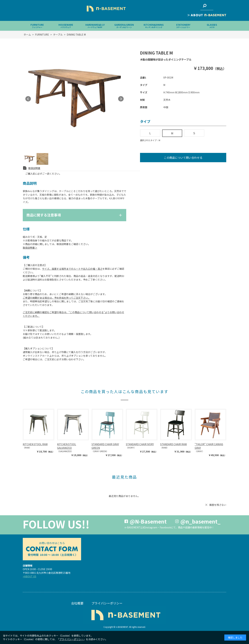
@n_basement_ (200, 521)
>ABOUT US (29, 576)
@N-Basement (148, 521)
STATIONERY (183, 26)
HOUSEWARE (66, 26)
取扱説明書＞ (30, 248)
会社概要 (77, 603)
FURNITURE (37, 26)
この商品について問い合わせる (183, 158)
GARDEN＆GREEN (124, 26)
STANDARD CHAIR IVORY (140, 444)
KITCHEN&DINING (154, 26)
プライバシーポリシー (107, 603)
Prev (28, 99)
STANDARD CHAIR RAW (173, 444)
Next (121, 99)
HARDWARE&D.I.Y (95, 26)
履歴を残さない (218, 505)
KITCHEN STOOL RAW (35, 444)
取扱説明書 (34, 168)
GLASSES (212, 26)
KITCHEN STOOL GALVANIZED (67, 446)
